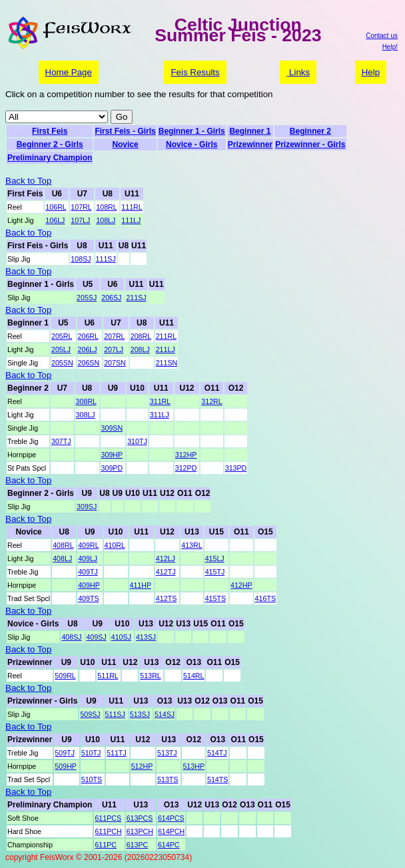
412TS (166, 598)
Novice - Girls (192, 144)
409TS (88, 598)
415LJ (215, 558)
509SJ (90, 714)
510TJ (91, 753)
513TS (168, 779)
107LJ (80, 220)
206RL (88, 336)
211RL (166, 336)
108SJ (81, 259)
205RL (62, 336)
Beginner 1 (250, 131)
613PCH (140, 831)
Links (298, 72)
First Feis (50, 131)
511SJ (115, 714)
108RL (106, 207)
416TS (265, 598)
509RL (65, 676)
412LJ (166, 558)
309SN (112, 428)
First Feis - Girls (125, 131)
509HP (65, 766)
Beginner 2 (310, 131)
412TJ (166, 572)
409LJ (88, 558)
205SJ (87, 298)
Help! (390, 47)
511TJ (117, 753)
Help (371, 72)
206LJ (88, 349)
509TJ (65, 753)
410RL (115, 545)
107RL (81, 207)
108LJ (106, 220)
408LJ (62, 558)
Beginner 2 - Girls (50, 144)
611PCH (108, 831)
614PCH (171, 831)
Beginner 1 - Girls (192, 131)
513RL (150, 676)
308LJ (86, 415)
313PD (236, 468)
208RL (141, 336)
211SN (167, 363)
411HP (141, 585)
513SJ (140, 714)
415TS (215, 598)
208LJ (140, 349)
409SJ (97, 637)
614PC (169, 845)
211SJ (136, 298)
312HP (186, 455)
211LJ (166, 349)
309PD (112, 468)
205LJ (61, 349)
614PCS (171, 818)
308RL (86, 401)
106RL (56, 207)
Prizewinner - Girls (310, 144)
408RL (63, 545)
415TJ (215, 572)
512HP (142, 766)
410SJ (121, 637)
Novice (125, 144)
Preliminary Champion (50, 158)
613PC (138, 845)
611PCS (108, 818)
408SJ (71, 637)
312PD (186, 468)
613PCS (140, 818)
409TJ (88, 572)
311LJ (160, 415)
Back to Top (28, 181)
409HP (89, 585)
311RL (160, 401)
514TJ (217, 753)
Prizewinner (250, 144)
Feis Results (195, 72)
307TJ (61, 441)
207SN (115, 363)
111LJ (131, 220)
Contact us (382, 36)
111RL (132, 207)
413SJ (146, 637)
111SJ (106, 259)
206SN (89, 363)
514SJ (165, 714)
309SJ (87, 507)
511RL (108, 676)
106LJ (55, 220)
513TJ (167, 753)
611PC (106, 845)
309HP (112, 455)
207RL (114, 336)
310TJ (137, 441)
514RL (194, 676)
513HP (194, 766)
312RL (211, 401)
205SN (62, 363)
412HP (241, 585)
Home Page (69, 72)
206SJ (111, 298)
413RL (192, 545)
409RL (88, 545)
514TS (217, 779)
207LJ (114, 349)
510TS (92, 779)
